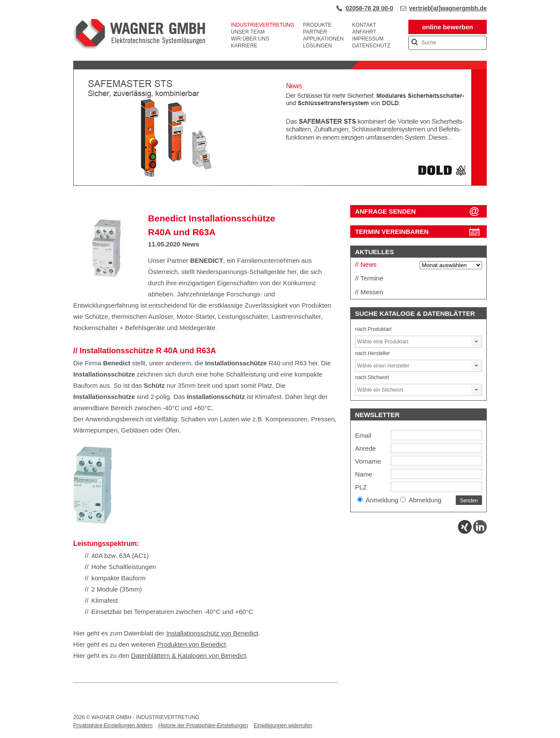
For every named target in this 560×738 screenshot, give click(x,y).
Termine (372, 278)
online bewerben (448, 27)
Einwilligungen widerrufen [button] (283, 726)
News (191, 244)
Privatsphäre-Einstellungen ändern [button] (113, 726)
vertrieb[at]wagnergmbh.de (448, 8)
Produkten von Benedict (191, 644)
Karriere (244, 46)
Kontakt (364, 25)
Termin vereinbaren (392, 232)
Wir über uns (250, 39)
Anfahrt (364, 32)
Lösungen (317, 46)
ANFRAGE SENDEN (385, 211)
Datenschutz (371, 46)
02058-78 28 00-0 (369, 8)
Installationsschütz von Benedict (212, 633)
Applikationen (323, 39)
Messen (372, 292)
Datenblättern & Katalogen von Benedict (188, 655)
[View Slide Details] (280, 184)
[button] (476, 342)
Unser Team (248, 32)
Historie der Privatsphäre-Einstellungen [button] (203, 726)
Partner (315, 32)
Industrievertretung (263, 25)
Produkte (317, 25)
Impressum (368, 39)
